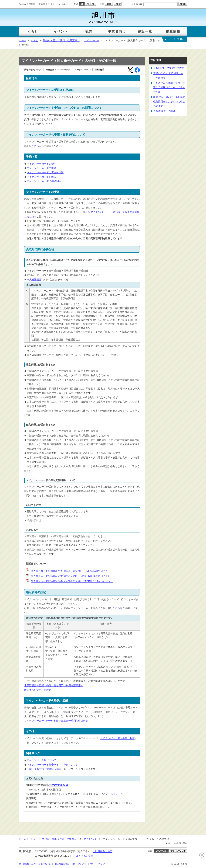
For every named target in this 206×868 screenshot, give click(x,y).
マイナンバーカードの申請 (42, 168)
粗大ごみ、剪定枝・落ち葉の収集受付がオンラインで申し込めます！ (169, 101)
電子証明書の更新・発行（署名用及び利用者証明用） (54, 685)
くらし (35, 40)
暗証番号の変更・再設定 (38, 690)
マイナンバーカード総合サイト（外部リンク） (53, 765)
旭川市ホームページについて (35, 864)
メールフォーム (114, 794)
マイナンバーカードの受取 (42, 164)
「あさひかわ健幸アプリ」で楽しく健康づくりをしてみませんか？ (169, 87)
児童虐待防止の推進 (164, 111)
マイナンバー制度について (42, 760)
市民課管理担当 (58, 785)
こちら (35, 146)
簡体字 (32, 4)
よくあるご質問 (85, 856)
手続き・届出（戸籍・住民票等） (61, 40)
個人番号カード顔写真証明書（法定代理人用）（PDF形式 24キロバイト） (69, 581)
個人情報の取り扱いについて (70, 864)
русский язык (64, 4)
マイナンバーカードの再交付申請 (45, 172)
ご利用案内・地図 (102, 851)
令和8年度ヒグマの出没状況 (169, 68)
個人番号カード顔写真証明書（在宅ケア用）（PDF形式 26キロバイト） (68, 576)
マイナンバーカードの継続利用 (44, 181)
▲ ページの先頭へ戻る (176, 843)
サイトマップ (98, 864)
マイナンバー (92, 40)
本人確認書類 (34, 280)
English (22, 4)
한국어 (51, 4)
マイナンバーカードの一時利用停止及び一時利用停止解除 (56, 721)
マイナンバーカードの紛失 (42, 177)
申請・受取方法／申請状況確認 (44, 769)
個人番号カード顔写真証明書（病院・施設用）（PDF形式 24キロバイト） (69, 571)
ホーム (23, 40)
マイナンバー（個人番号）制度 (117, 738)
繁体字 (42, 4)
